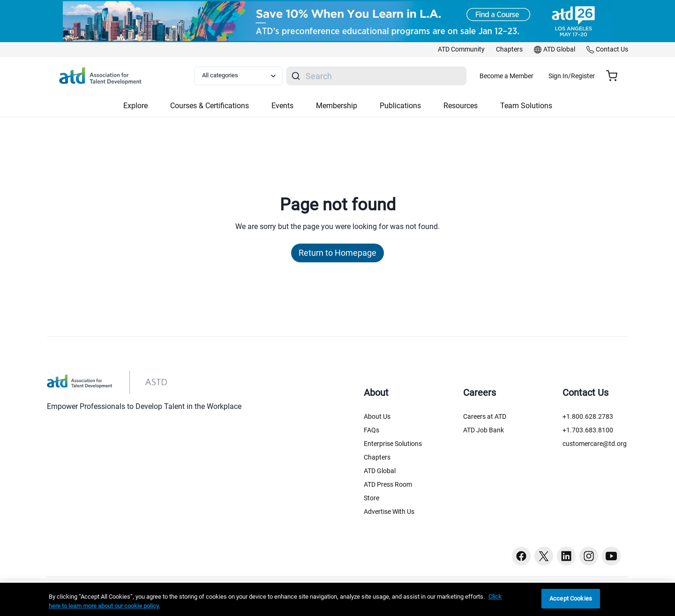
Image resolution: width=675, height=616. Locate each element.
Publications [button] (400, 106)
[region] (337, 599)
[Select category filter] (243, 76)
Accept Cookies (571, 598)
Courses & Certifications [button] (210, 106)
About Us (377, 416)
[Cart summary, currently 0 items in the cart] (615, 76)
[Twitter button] (544, 556)
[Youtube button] (611, 556)
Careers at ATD (485, 416)
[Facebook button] (521, 556)
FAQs (371, 430)
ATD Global (380, 471)
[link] (461, 50)
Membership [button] (337, 106)
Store (371, 498)
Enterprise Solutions (393, 444)
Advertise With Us (389, 512)
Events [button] (282, 106)
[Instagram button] (589, 556)
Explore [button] (135, 106)
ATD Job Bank (484, 430)
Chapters (377, 457)
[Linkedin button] (566, 556)
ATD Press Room (388, 484)
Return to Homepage (337, 253)
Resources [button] (461, 106)
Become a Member (534, 76)
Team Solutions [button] (526, 106)
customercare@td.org (595, 444)
